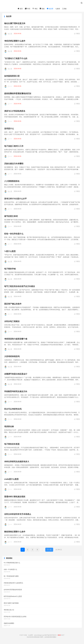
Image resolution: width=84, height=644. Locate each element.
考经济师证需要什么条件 (15, 42)
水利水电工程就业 (12, 322)
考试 (35, 9)
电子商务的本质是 (12, 445)
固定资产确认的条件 (13, 305)
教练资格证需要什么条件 (15, 532)
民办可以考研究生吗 (13, 410)
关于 (63, 636)
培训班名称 (9, 427)
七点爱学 (42, 4)
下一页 (49, 550)
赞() (77, 34)
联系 (59, 636)
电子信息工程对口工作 (14, 147)
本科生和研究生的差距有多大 (17, 462)
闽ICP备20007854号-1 (51, 636)
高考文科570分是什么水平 (15, 199)
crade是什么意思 (11, 480)
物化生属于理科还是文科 (15, 24)
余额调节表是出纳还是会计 (16, 375)
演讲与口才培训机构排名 (15, 112)
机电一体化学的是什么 (14, 235)
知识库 (50, 9)
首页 (20, 9)
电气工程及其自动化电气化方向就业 (20, 287)
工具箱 (64, 9)
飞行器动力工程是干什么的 (16, 59)
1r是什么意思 (10, 252)
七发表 (58, 9)
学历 (27, 9)
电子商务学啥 (10, 270)
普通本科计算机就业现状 (15, 497)
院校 (42, 9)
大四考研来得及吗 (12, 357)
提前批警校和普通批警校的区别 (18, 94)
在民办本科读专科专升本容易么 (18, 515)
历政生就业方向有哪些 (14, 164)
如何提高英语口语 (12, 77)
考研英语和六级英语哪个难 (16, 340)
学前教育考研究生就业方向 (16, 392)
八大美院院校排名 (12, 182)
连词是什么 (9, 129)
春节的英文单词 (11, 217)
